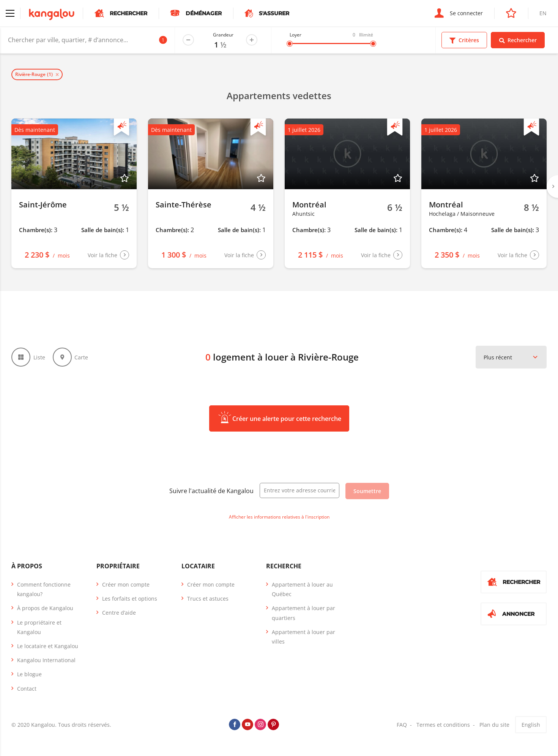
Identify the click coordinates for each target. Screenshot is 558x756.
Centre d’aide (119, 613)
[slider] (290, 44)
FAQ (402, 725)
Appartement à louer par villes (303, 637)
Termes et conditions (443, 725)
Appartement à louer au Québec (302, 589)
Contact (27, 689)
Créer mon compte (126, 584)
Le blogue (29, 674)
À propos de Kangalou (45, 608)
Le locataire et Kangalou (48, 646)
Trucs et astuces (208, 599)
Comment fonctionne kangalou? (44, 589)
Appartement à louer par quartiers (303, 613)
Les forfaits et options (130, 599)
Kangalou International (46, 660)
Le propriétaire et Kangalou (39, 627)
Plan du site (494, 725)
